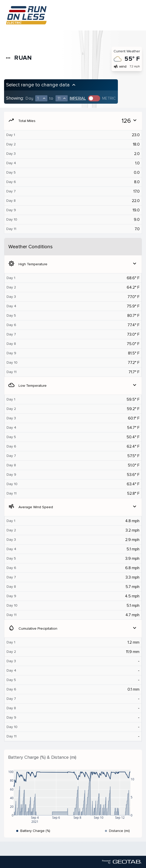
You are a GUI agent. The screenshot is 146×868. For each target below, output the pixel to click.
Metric (109, 98)
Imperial (78, 98)
